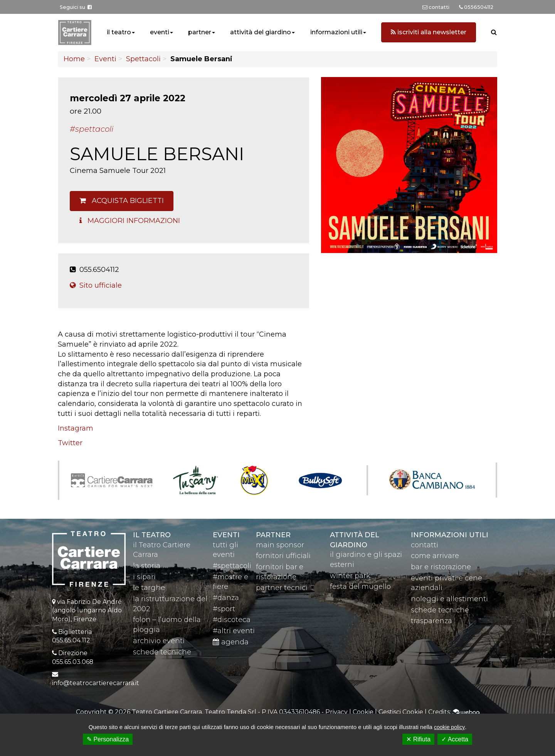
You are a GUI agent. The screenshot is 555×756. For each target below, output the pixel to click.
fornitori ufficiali (283, 556)
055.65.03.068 (73, 662)
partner (200, 32)
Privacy (336, 712)
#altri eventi (234, 631)
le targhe (149, 588)
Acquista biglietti (122, 201)
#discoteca (232, 620)
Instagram (76, 428)
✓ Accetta (455, 739)
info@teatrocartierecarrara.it (96, 683)
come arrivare (435, 556)
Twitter (70, 443)
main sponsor (280, 545)
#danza (226, 598)
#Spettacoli (92, 129)
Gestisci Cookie (401, 712)
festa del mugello (360, 587)
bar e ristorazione (441, 567)
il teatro (119, 32)
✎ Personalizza (108, 739)
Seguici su (76, 7)
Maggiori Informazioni (130, 221)
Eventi (105, 59)
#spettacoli (232, 566)
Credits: (454, 712)
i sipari (144, 577)
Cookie (363, 712)
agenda (231, 642)
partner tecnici (282, 588)
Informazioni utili (450, 535)
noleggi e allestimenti (449, 599)
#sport (224, 609)
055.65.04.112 (71, 640)
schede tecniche (162, 652)
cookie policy (449, 727)
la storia (147, 566)
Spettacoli (143, 59)
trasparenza (431, 621)
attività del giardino (261, 32)
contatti (425, 545)
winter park (350, 576)
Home (74, 59)
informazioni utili (336, 32)
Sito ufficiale (96, 285)
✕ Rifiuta (418, 739)
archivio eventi (159, 641)
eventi (160, 32)
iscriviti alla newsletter (429, 32)
